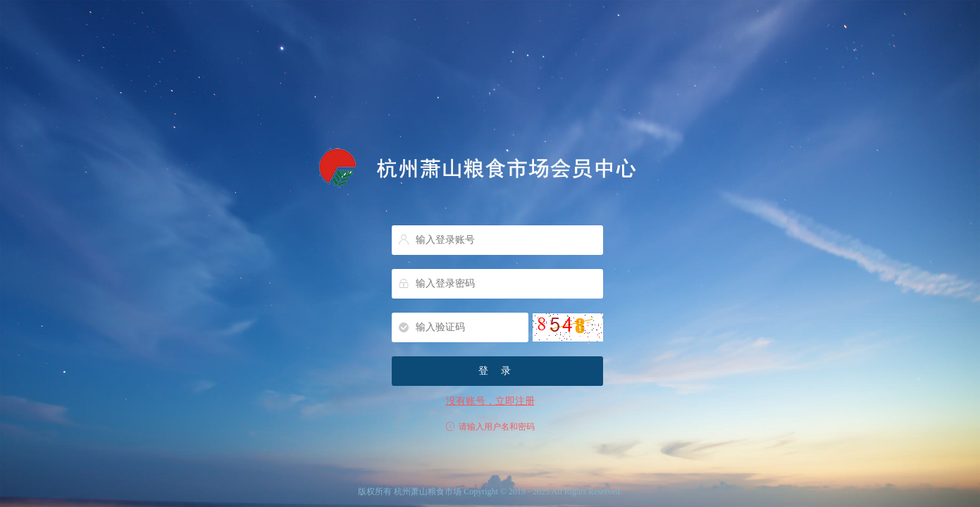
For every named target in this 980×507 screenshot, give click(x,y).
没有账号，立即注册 (490, 401)
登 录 (497, 371)
